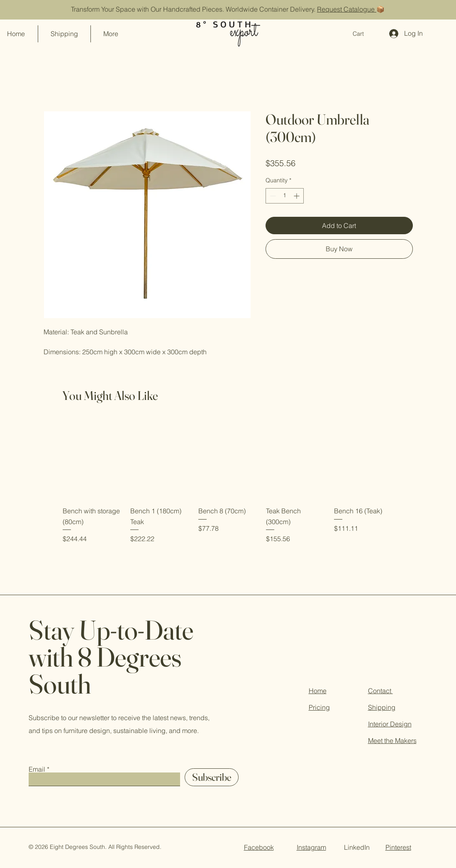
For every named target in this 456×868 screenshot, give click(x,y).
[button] (363, 34)
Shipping (382, 707)
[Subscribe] (212, 777)
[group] (228, 482)
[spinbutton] (285, 196)
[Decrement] (272, 196)
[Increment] (297, 196)
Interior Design (390, 724)
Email (37, 769)
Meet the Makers (392, 740)
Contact (380, 691)
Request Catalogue (347, 9)
